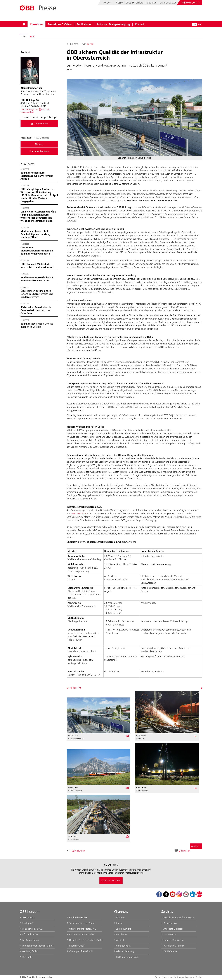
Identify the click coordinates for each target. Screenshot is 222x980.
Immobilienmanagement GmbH (36, 946)
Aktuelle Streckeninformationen (178, 918)
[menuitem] (24, 24)
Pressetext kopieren (39, 151)
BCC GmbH (26, 957)
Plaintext (39, 144)
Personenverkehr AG (31, 929)
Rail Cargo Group (29, 940)
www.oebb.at (27, 112)
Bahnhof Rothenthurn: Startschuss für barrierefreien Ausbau (37, 176)
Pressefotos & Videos (60, 24)
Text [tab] (24, 37)
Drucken (158, 977)
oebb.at (152, 3)
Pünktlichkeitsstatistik (173, 946)
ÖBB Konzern (27, 918)
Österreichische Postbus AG (82, 929)
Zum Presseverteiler (111, 881)
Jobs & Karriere (135, 3)
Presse (119, 3)
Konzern (107, 3)
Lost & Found (169, 934)
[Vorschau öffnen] (134, 117)
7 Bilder (89, 44)
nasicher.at (120, 934)
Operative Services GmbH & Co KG (84, 940)
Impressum (168, 977)
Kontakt (139, 24)
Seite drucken (78, 851)
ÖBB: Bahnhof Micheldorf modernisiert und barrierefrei (37, 266)
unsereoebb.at (168, 3)
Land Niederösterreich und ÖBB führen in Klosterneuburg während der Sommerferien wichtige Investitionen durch (38, 216)
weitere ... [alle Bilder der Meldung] (196, 846)
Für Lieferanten (170, 951)
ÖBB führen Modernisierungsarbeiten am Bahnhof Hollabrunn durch (37, 251)
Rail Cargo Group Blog (126, 957)
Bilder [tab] (33, 36)
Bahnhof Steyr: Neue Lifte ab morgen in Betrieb (37, 325)
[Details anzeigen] (127, 736)
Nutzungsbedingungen (184, 977)
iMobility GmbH (76, 946)
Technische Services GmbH (81, 923)
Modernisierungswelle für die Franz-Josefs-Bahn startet (37, 279)
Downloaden (39, 124)
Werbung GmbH (29, 951)
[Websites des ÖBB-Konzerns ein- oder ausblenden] (191, 3)
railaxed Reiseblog (124, 951)
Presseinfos (36, 24)
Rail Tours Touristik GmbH (81, 934)
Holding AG (27, 923)
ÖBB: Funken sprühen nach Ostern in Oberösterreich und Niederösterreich (37, 294)
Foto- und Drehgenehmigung (114, 24)
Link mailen (184, 851)
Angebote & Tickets (172, 929)
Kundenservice (169, 923)
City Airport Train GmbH (80, 951)
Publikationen (84, 24)
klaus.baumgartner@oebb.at (35, 109)
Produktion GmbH (77, 918)
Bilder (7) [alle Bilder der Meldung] (74, 688)
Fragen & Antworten (172, 940)
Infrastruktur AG (29, 934)
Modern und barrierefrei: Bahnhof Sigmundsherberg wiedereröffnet (36, 234)
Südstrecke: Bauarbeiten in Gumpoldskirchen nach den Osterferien (36, 310)
